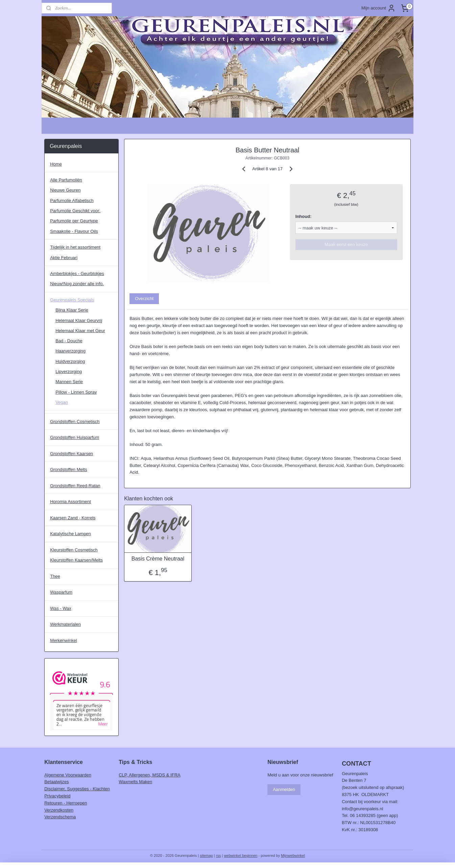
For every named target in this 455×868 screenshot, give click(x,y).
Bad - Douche (69, 341)
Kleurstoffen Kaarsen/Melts (76, 560)
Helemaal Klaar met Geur (80, 331)
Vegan (62, 402)
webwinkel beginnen (241, 855)
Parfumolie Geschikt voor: (75, 211)
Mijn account (378, 8)
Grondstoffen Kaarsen (71, 454)
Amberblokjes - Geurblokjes (77, 274)
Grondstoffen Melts (69, 469)
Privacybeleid (57, 796)
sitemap (206, 855)
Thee (55, 576)
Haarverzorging (70, 351)
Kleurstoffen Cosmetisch (74, 550)
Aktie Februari (64, 258)
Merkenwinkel (63, 640)
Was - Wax (61, 608)
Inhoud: (304, 216)
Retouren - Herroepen (66, 803)
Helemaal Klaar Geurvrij (79, 320)
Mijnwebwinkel (293, 855)
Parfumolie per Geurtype (74, 221)
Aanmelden (284, 789)
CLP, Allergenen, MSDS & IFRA (150, 775)
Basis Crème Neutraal (158, 559)
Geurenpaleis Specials (72, 300)
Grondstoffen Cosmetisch (75, 421)
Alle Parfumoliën (66, 180)
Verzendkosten (59, 810)
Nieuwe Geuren (65, 190)
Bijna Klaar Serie (72, 310)
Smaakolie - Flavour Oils (74, 231)
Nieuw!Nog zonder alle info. (77, 284)
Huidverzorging (70, 361)
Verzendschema (60, 817)
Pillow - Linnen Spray (76, 392)
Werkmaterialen (65, 624)
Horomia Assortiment (70, 502)
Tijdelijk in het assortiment (75, 247)
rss (219, 855)
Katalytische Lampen (70, 534)
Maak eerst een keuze (346, 244)
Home (56, 164)
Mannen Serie (69, 382)
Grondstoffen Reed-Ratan (75, 486)
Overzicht (144, 299)
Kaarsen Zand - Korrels (73, 518)
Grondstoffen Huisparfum (75, 437)
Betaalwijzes (56, 782)
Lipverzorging (69, 371)
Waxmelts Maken (135, 782)
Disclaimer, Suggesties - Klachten (77, 789)
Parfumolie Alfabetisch (72, 201)
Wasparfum (61, 592)
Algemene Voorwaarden (68, 775)
